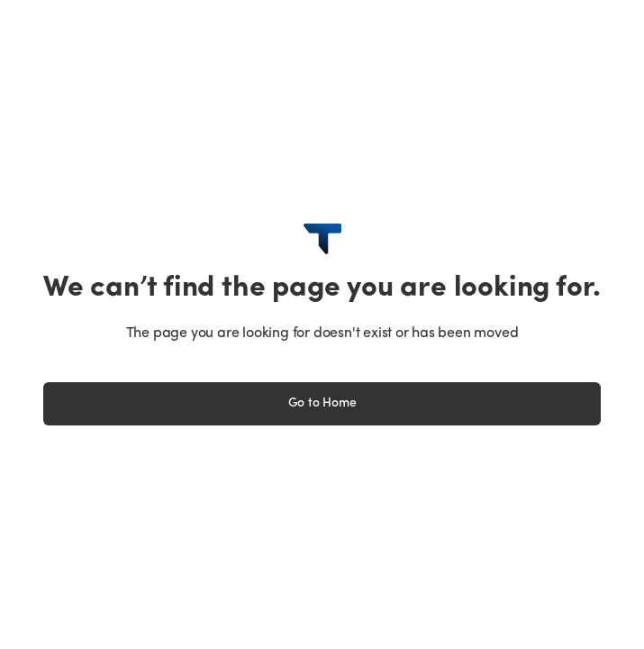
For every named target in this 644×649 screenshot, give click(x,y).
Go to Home (322, 403)
